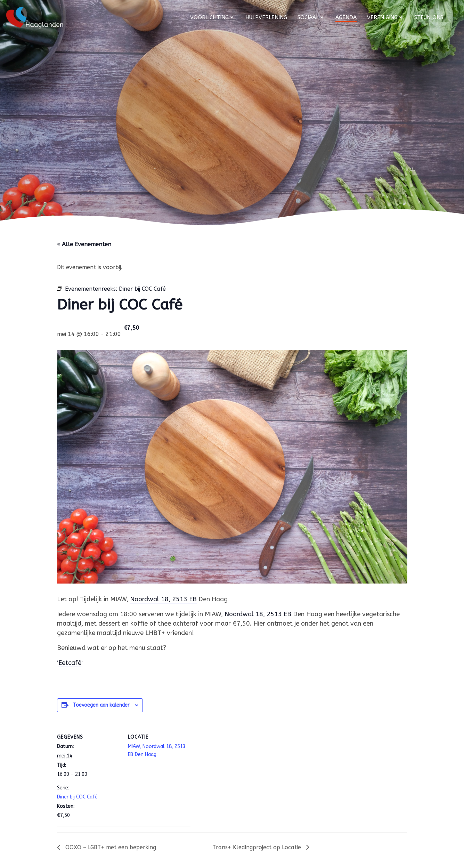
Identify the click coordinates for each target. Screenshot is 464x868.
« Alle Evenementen (84, 244)
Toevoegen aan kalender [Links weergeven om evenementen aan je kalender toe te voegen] (101, 705)
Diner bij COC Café (77, 797)
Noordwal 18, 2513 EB (163, 599)
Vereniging (385, 17)
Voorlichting (213, 17)
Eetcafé (70, 663)
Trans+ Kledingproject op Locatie (258, 847)
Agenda (346, 17)
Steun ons (429, 17)
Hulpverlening (266, 17)
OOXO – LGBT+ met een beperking (110, 847)
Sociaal (311, 17)
